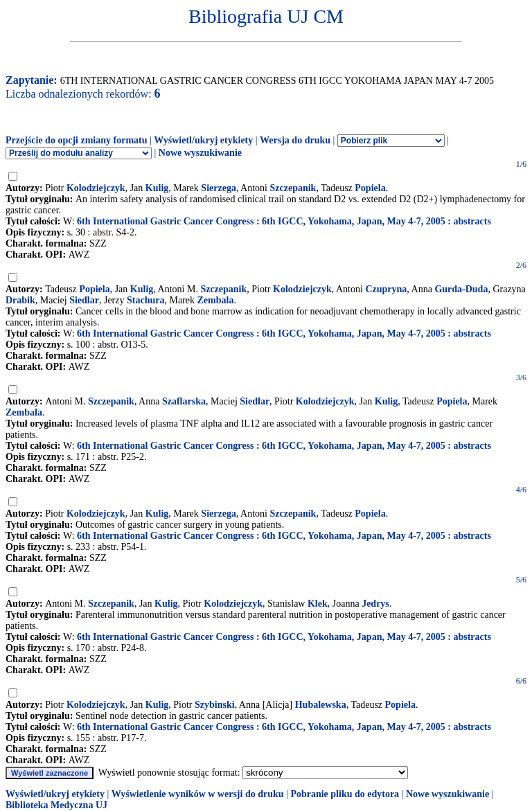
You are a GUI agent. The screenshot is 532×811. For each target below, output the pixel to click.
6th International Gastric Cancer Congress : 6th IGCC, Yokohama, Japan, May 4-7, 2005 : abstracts (284, 221)
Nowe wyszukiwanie (200, 153)
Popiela (370, 188)
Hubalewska (321, 705)
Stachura (145, 300)
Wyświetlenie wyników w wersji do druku (198, 794)
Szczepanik (293, 188)
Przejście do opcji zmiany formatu (77, 140)
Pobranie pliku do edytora (345, 794)
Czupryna (386, 289)
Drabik (20, 300)
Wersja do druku (295, 140)
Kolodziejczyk (96, 188)
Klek (318, 604)
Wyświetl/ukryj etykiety (203, 140)
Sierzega (219, 188)
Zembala (216, 300)
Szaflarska (184, 401)
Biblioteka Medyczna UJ (56, 805)
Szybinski (215, 705)
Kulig (157, 188)
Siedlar (84, 300)
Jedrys (375, 604)
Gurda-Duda (461, 289)
